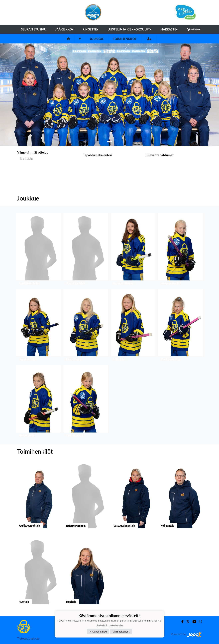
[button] (16, 95)
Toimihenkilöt (125, 39)
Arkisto (194, 29)
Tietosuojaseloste (28, 638)
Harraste (169, 29)
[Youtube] (193, 622)
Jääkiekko (64, 29)
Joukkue (97, 39)
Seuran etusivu (34, 29)
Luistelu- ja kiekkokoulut (129, 29)
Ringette (90, 29)
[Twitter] (187, 622)
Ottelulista (25, 171)
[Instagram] (199, 622)
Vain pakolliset (121, 631)
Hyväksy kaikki (98, 631)
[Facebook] (181, 622)
